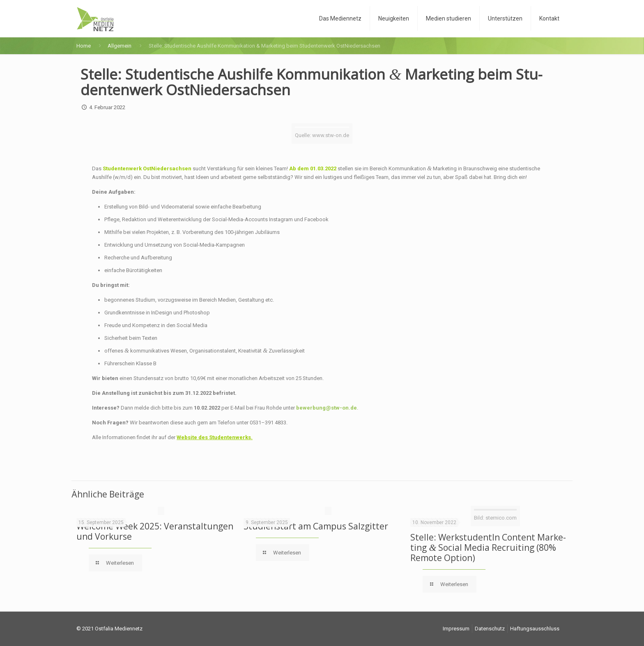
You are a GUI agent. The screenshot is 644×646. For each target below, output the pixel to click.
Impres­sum (456, 629)
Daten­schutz (490, 629)
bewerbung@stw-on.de (327, 408)
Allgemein (120, 46)
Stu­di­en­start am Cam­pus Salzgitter (316, 526)
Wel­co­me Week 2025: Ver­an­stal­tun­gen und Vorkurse (155, 531)
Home (84, 46)
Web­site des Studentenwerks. (215, 437)
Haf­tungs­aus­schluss (535, 629)
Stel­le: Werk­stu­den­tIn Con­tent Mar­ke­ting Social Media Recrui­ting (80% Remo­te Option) (488, 547)
